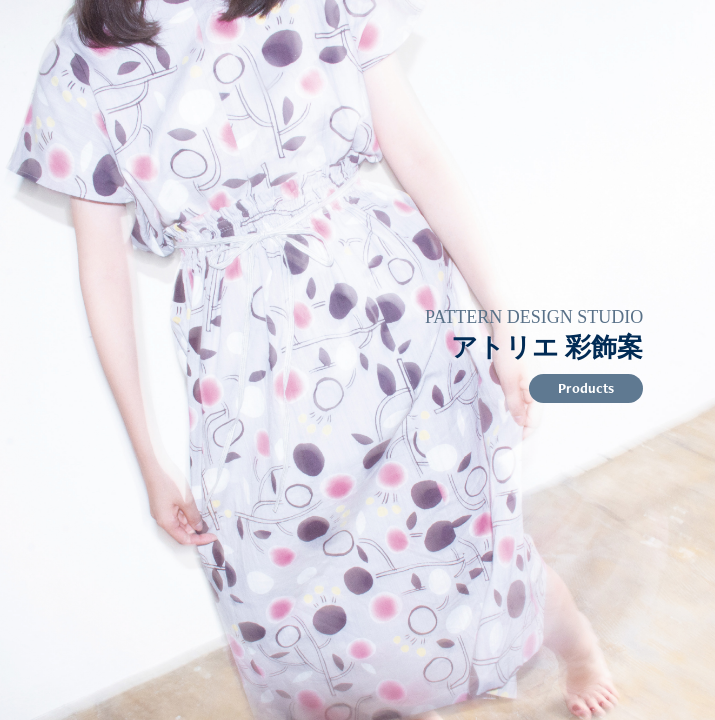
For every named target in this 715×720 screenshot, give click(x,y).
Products (586, 388)
